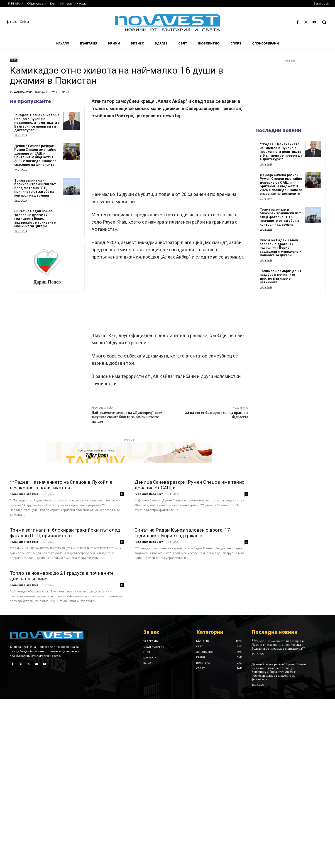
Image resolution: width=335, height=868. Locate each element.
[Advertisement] (170, 157)
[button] (324, 22)
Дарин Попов (23, 92)
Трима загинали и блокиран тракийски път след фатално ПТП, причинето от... (65, 533)
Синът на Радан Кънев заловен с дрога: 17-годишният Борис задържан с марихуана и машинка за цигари (35, 218)
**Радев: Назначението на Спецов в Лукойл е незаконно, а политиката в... (61, 485)
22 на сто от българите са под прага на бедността (216, 415)
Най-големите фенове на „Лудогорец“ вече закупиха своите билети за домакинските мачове (127, 417)
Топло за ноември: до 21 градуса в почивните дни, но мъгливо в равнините (281, 277)
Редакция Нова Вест (24, 494)
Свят (14, 60)
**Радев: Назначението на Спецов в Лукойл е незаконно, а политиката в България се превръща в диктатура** (37, 122)
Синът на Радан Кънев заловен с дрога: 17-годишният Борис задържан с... (183, 533)
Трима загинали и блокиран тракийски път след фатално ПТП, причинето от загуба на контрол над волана (35, 188)
